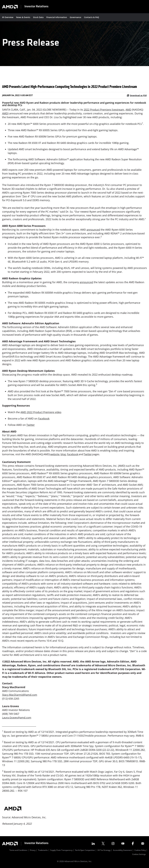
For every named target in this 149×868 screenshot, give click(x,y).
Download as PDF (137, 95)
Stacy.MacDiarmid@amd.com (20, 695)
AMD (128, 110)
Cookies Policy (140, 850)
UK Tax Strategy (104, 850)
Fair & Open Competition (85, 850)
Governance (75, 17)
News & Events (23, 17)
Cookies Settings (139, 854)
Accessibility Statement (122, 850)
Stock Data (38, 17)
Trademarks (43, 850)
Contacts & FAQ (92, 17)
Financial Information (57, 17)
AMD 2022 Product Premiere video (41, 412)
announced (93, 230)
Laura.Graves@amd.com (17, 718)
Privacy (33, 850)
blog (63, 454)
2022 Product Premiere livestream (104, 110)
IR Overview (8, 17)
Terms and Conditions (18, 850)
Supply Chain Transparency (61, 850)
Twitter (31, 425)
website (55, 454)
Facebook (44, 419)
